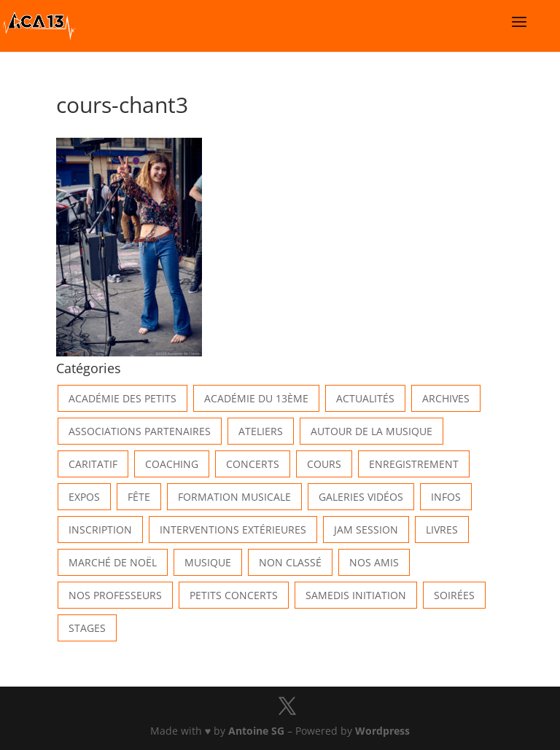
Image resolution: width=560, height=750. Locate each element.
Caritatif (93, 464)
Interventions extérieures (233, 530)
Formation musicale (234, 497)
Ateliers (261, 431)
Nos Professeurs (115, 595)
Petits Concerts (234, 595)
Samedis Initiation (356, 595)
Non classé (290, 562)
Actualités (365, 398)
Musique (208, 562)
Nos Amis (374, 562)
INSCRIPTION (100, 530)
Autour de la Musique (372, 431)
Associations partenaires (140, 431)
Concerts (253, 464)
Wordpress (382, 731)
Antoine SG (256, 731)
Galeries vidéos (361, 497)
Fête (139, 497)
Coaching (172, 464)
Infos (446, 497)
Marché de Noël (113, 562)
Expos (84, 497)
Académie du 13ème (256, 398)
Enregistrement (414, 464)
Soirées (454, 595)
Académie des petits (122, 398)
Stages (87, 628)
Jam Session (366, 530)
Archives (446, 398)
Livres (442, 530)
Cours (324, 464)
